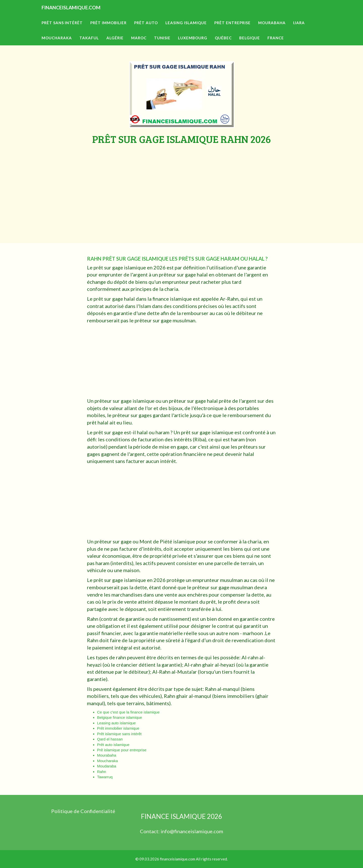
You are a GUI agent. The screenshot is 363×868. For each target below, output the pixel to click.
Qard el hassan (110, 739)
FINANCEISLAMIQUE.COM (85, 15)
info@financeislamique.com (192, 831)
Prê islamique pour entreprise (122, 750)
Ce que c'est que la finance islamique (128, 712)
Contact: (150, 831)
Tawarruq (105, 777)
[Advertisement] (181, 182)
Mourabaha (107, 755)
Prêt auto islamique (113, 745)
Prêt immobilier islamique (118, 728)
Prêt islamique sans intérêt (119, 734)
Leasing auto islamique (116, 723)
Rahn (102, 772)
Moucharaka (108, 761)
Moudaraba (107, 766)
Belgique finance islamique (119, 717)
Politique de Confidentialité (83, 811)
